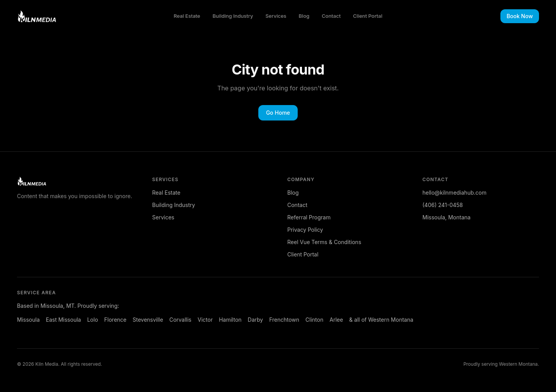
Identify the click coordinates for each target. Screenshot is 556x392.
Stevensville (148, 320)
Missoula (28, 320)
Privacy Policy (305, 230)
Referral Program (309, 217)
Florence (115, 320)
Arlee (336, 320)
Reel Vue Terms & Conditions (324, 242)
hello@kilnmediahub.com (454, 193)
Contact (331, 16)
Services (276, 16)
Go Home (278, 113)
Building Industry (233, 16)
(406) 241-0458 (443, 205)
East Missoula (64, 320)
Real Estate (187, 16)
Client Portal (368, 16)
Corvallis (180, 320)
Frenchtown (284, 320)
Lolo (93, 320)
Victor (205, 320)
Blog (304, 16)
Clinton (314, 320)
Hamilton (230, 320)
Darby (256, 320)
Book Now (520, 16)
